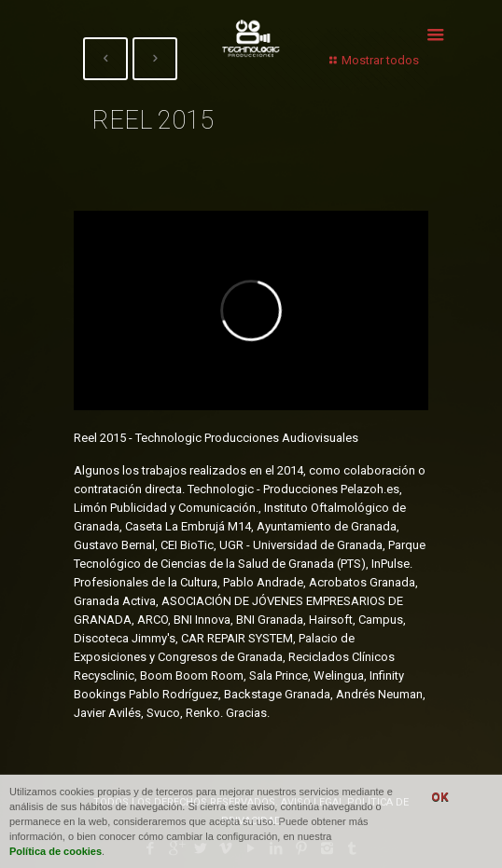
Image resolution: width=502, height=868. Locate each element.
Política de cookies (56, 851)
